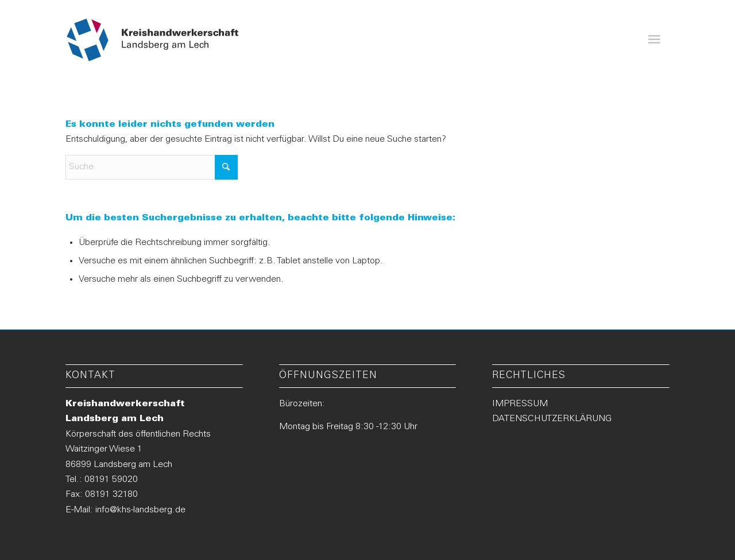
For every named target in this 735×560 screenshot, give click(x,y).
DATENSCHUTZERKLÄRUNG (552, 419)
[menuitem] (654, 40)
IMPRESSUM (520, 404)
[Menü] (654, 40)
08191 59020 (111, 480)
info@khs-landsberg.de (140, 510)
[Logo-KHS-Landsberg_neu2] (153, 40)
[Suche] (152, 167)
